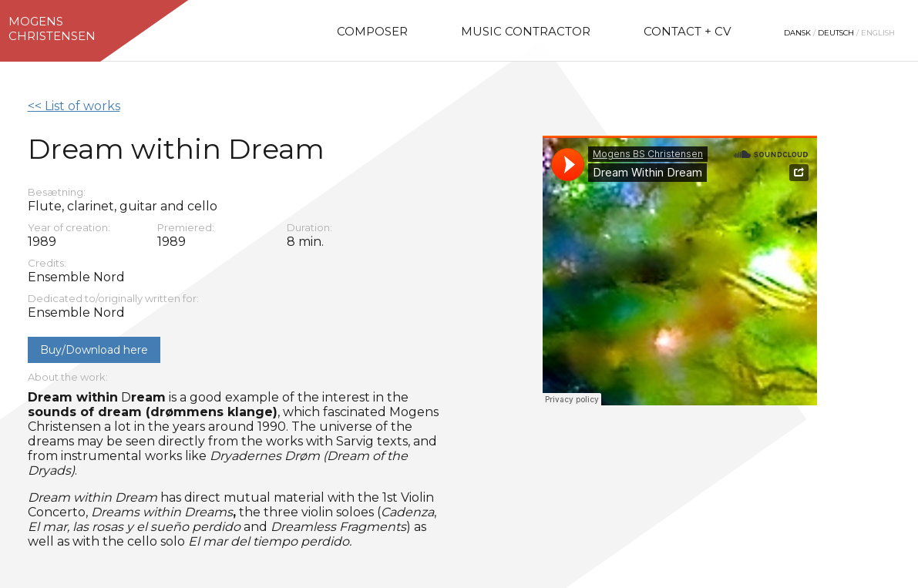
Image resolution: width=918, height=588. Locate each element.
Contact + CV (687, 31)
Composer (372, 31)
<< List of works (74, 106)
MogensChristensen (52, 29)
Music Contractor (526, 31)
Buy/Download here (94, 350)
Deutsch (836, 33)
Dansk (797, 33)
